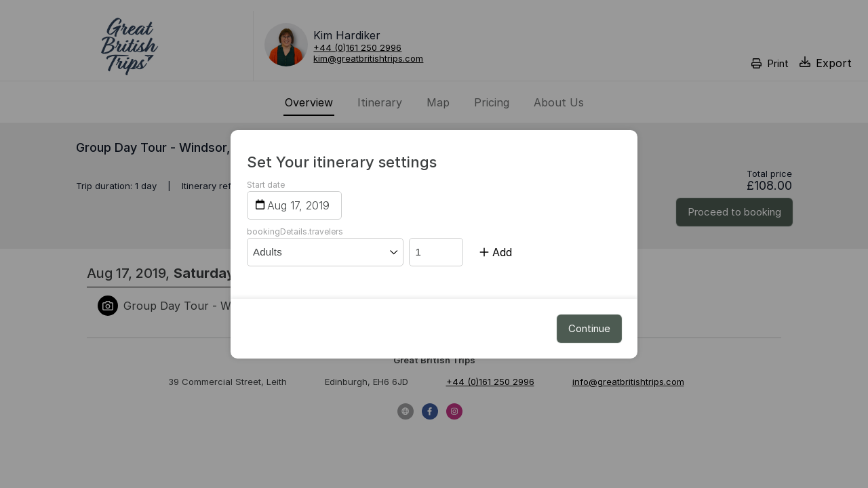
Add (496, 252)
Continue (589, 328)
